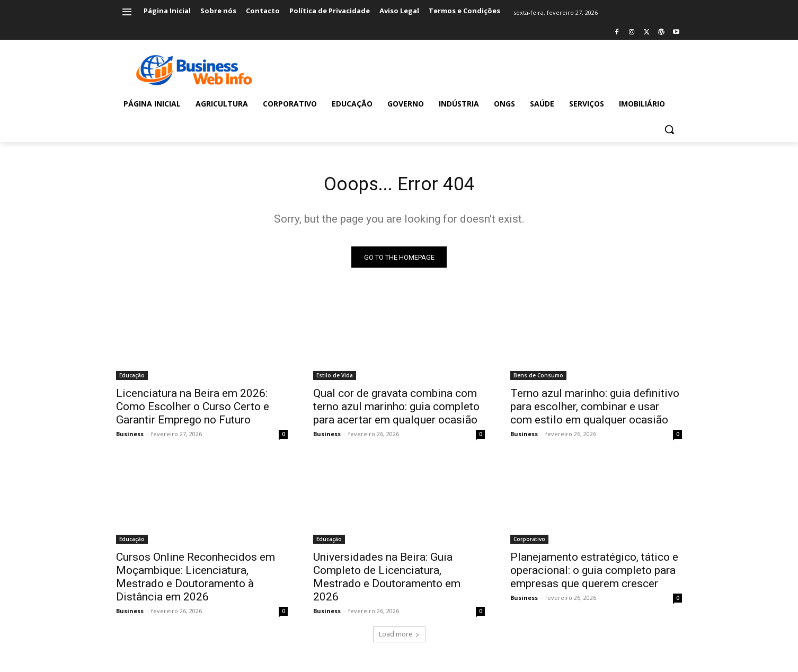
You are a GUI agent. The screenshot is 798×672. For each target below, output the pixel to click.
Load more (399, 638)
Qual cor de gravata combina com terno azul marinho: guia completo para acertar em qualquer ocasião (396, 411)
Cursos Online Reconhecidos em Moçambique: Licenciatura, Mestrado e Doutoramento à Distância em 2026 (196, 581)
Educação (132, 379)
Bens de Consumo (538, 379)
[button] (669, 129)
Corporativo (529, 543)
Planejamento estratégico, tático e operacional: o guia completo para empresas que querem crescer (594, 574)
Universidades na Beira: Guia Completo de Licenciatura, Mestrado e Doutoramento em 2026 (387, 581)
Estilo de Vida (335, 379)
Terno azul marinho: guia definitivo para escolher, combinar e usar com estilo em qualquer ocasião (595, 411)
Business (130, 438)
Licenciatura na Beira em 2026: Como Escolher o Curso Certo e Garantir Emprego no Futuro (193, 411)
